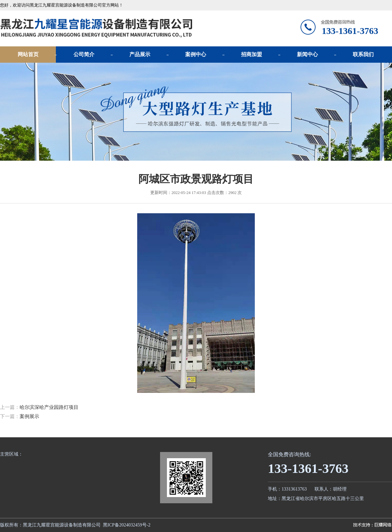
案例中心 (196, 54)
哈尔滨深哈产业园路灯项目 (49, 407)
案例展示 (29, 416)
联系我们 (363, 54)
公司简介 (84, 54)
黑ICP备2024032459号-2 (127, 525)
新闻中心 (307, 54)
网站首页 (28, 54)
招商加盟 (252, 54)
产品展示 (140, 54)
